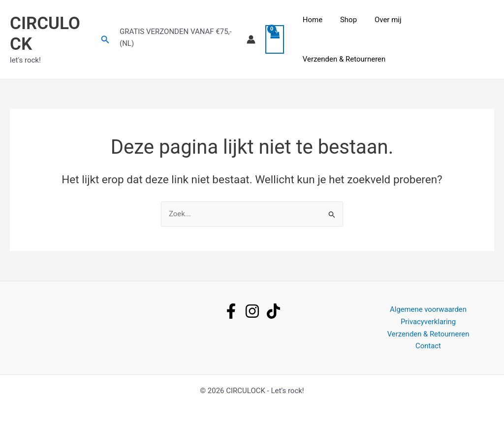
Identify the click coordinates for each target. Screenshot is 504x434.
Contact (428, 346)
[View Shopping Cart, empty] (276, 40)
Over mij (383, 20)
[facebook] (231, 311)
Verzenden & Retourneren (344, 59)
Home (313, 20)
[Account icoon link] (252, 39)
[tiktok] (273, 311)
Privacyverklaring (428, 322)
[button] (106, 40)
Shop (346, 20)
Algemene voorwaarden (428, 309)
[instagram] (252, 311)
